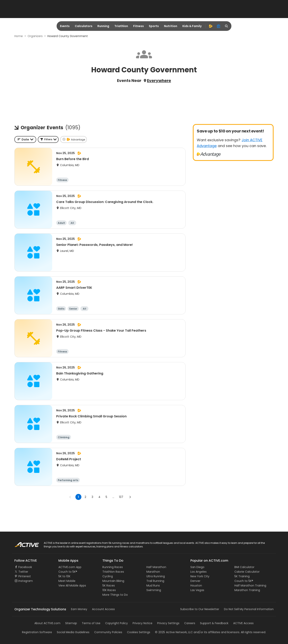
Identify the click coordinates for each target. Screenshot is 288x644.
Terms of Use (91, 623)
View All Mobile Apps (72, 585)
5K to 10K (64, 576)
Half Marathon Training (250, 585)
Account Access (103, 609)
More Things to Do (115, 595)
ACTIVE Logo (23, 543)
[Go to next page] (130, 497)
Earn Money (79, 609)
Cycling (108, 576)
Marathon (153, 572)
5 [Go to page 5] (106, 497)
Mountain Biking (113, 581)
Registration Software (37, 632)
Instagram (26, 581)
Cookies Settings (139, 632)
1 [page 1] (78, 497)
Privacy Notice (142, 623)
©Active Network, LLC (174, 632)
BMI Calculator (244, 567)
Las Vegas (197, 590)
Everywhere (159, 81)
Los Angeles (198, 572)
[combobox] (25, 139)
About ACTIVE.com (47, 623)
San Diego (197, 567)
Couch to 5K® (68, 572)
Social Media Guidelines (73, 632)
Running (103, 26)
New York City (200, 576)
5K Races (109, 585)
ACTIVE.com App (70, 567)
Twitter (23, 572)
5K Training (242, 576)
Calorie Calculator (247, 572)
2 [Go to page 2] (85, 497)
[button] (48, 139)
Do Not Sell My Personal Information (249, 609)
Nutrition (171, 26)
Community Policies (108, 632)
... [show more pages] (113, 497)
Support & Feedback (214, 623)
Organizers (35, 36)
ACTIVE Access (243, 623)
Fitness (138, 26)
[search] (227, 26)
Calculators (84, 26)
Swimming (154, 590)
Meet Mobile (67, 581)
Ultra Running (156, 576)
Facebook (25, 567)
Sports (154, 26)
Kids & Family (192, 26)
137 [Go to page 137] (121, 497)
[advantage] (211, 26)
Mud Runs (153, 585)
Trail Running (155, 581)
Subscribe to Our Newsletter (200, 609)
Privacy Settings (168, 623)
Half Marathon (156, 567)
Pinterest (25, 576)
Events (65, 26)
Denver (195, 581)
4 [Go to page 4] (99, 497)
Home (19, 36)
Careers (190, 623)
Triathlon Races (113, 572)
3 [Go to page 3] (92, 497)
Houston (196, 585)
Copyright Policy (116, 623)
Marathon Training (247, 590)
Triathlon (121, 26)
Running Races (113, 567)
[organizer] (219, 26)
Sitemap (71, 623)
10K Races (109, 590)
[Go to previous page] (70, 497)
